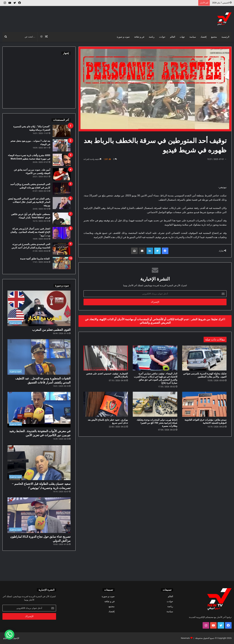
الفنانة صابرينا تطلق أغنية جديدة (35, 259)
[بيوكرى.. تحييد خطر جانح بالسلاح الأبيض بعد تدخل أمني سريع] (106, 404)
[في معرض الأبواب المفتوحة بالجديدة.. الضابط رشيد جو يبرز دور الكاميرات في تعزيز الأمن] (39, 410)
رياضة (152, 37)
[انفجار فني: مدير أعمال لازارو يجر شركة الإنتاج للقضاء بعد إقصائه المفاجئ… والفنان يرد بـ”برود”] (62, 233)
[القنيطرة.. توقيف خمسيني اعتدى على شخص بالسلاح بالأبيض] (106, 358)
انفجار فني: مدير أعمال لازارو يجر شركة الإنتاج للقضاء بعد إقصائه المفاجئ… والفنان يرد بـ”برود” (30, 232)
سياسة (193, 37)
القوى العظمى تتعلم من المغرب (51, 330)
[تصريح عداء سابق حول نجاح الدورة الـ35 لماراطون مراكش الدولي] (39, 515)
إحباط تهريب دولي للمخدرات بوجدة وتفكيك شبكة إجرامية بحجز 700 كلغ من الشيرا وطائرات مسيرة (157, 423)
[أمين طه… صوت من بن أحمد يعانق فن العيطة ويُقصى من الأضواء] (62, 174)
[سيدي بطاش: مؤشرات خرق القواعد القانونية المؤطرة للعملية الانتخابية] (204, 404)
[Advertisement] (78, 17)
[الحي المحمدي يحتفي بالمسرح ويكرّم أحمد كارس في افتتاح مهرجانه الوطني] (62, 189)
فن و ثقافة (139, 37)
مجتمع (214, 37)
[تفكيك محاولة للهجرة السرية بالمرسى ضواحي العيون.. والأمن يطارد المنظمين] (204, 358)
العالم (173, 37)
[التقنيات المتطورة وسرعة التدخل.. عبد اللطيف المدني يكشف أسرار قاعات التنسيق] (39, 357)
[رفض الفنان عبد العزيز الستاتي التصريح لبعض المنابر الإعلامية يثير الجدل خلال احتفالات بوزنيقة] (62, 203)
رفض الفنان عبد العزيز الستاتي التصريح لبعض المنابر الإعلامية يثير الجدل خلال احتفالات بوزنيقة (29, 202)
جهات (182, 37)
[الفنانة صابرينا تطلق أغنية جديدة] (62, 263)
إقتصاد (204, 37)
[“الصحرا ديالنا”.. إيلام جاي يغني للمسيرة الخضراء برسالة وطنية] (62, 131)
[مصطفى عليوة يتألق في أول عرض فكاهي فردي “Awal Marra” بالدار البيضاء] (62, 219)
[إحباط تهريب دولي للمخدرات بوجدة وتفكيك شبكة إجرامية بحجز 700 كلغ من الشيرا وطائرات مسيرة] (155, 404)
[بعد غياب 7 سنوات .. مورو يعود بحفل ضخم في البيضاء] (62, 145)
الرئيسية (225, 37)
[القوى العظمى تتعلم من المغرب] (39, 308)
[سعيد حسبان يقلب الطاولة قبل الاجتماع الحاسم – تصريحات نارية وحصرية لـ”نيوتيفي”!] (39, 462)
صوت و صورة (123, 37)
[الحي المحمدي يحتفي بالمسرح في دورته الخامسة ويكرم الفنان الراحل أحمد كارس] (62, 249)
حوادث (162, 37)
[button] (9, 635)
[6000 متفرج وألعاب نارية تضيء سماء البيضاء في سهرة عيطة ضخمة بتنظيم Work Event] (62, 160)
